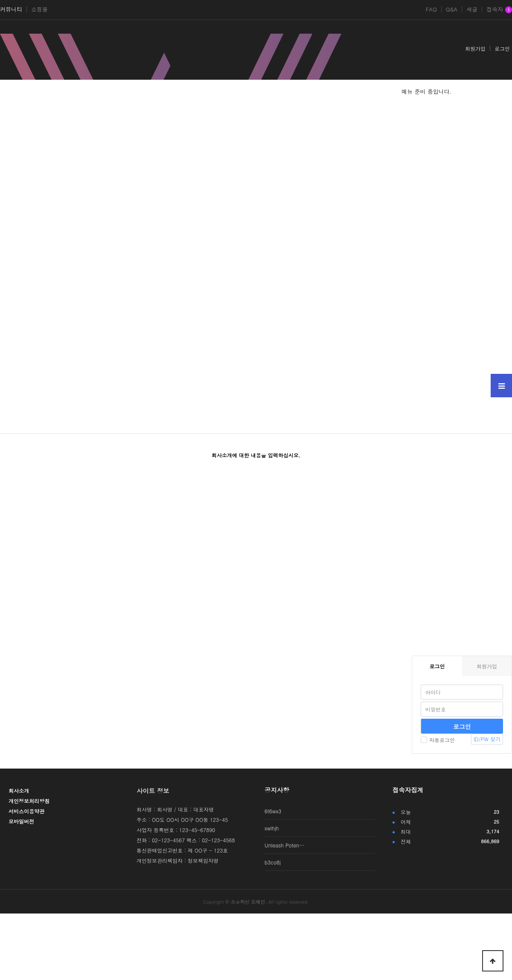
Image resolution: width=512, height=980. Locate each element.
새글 (472, 9)
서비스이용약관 (26, 811)
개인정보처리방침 (29, 801)
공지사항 (277, 790)
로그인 (502, 48)
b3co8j (273, 862)
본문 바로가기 (0, 0)
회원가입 (475, 48)
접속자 (499, 10)
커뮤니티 (11, 9)
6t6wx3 (273, 811)
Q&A (452, 9)
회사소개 (19, 791)
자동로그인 (438, 740)
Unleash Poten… (284, 845)
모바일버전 (21, 821)
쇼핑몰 (39, 9)
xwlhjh (272, 828)
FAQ (431, 9)
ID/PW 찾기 (487, 739)
